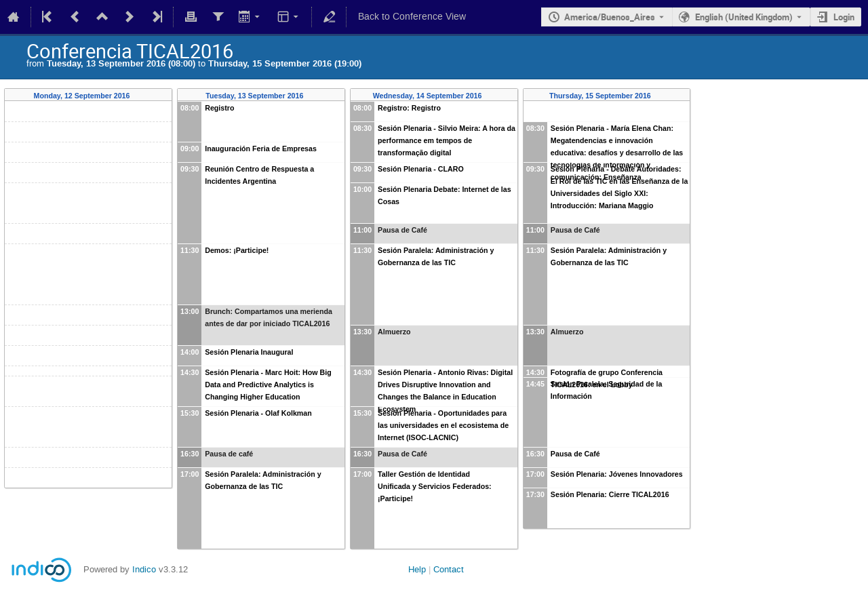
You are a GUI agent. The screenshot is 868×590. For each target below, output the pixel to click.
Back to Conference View (412, 17)
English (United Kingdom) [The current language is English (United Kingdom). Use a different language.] (744, 17)
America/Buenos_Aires (610, 17)
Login (844, 17)
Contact (449, 569)
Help (417, 569)
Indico (144, 569)
